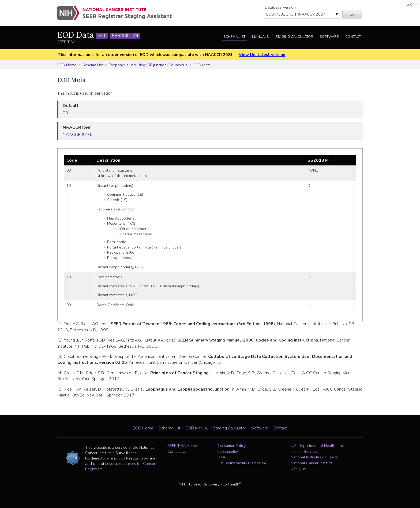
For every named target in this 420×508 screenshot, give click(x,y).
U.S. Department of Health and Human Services (317, 448)
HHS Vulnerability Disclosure (241, 463)
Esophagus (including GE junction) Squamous (148, 65)
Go (352, 14)
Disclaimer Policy (231, 446)
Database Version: (281, 7)
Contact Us (177, 451)
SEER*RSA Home (182, 446)
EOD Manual (197, 428)
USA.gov (298, 469)
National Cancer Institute (312, 463)
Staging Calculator (294, 37)
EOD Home (67, 65)
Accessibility (227, 451)
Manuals (260, 37)
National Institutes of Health (314, 457)
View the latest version (262, 55)
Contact (353, 37)
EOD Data (99, 35)
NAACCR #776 (78, 135)
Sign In (413, 4)
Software (329, 37)
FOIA (221, 457)
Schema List (234, 37)
